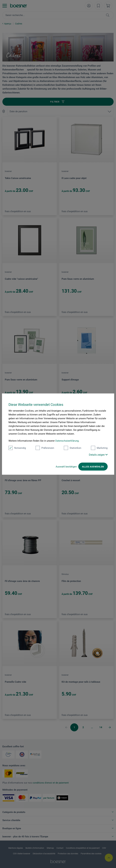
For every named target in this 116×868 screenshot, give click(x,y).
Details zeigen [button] (98, 455)
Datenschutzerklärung (67, 441)
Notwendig (17, 448)
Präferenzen (45, 448)
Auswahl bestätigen (66, 466)
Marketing (99, 448)
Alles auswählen (93, 466)
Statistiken (73, 448)
